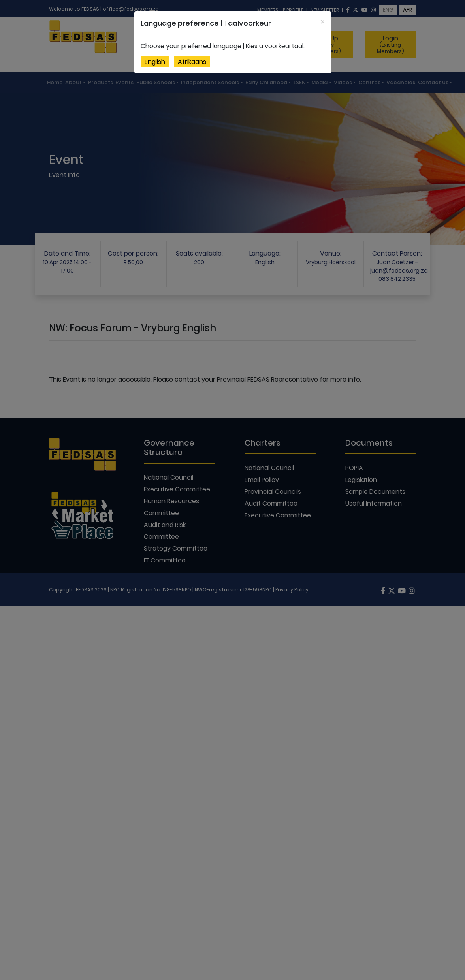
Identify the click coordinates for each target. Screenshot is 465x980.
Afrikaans (192, 62)
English (155, 62)
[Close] (323, 22)
